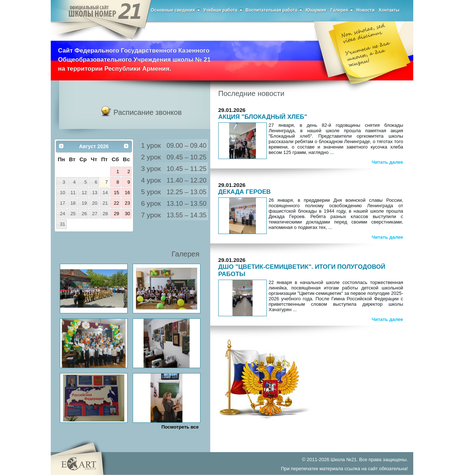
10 (62, 193)
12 (84, 193)
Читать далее (387, 162)
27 (95, 214)
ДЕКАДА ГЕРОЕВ (245, 192)
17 (62, 203)
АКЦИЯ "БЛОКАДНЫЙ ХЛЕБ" (263, 117)
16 (127, 193)
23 (127, 203)
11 (73, 193)
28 (105, 214)
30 (127, 214)
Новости (365, 10)
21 (105, 203)
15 (116, 193)
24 (62, 214)
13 (95, 193)
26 (84, 214)
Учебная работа (223, 10)
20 (95, 203)
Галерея (342, 10)
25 (73, 214)
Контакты (390, 10)
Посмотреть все (180, 427)
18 (73, 203)
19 (84, 203)
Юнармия (316, 10)
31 (62, 224)
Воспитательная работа (274, 10)
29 (116, 214)
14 (105, 193)
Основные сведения (176, 10)
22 (116, 203)
